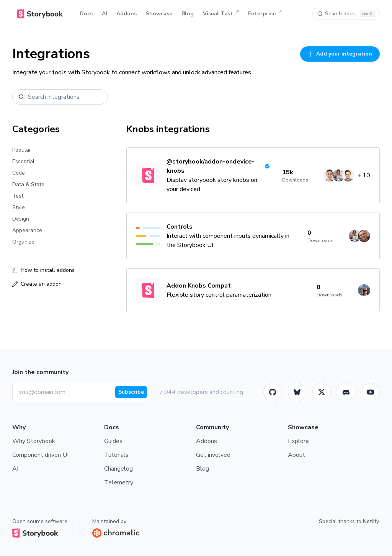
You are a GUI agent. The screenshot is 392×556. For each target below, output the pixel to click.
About (296, 455)
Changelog (118, 469)
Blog (188, 14)
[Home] (40, 14)
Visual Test (221, 14)
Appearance (27, 230)
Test (18, 196)
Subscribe (131, 392)
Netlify (371, 521)
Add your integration (340, 54)
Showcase (159, 14)
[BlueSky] (297, 392)
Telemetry (119, 482)
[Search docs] (346, 14)
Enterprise (265, 14)
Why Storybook (34, 441)
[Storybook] (346, 392)
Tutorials (116, 455)
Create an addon (37, 284)
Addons (127, 14)
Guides (113, 441)
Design (21, 219)
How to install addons (43, 270)
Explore (298, 441)
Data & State (28, 184)
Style (19, 207)
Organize (23, 242)
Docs (86, 14)
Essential (23, 161)
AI (105, 14)
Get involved (213, 455)
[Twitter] (322, 392)
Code (19, 173)
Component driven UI (40, 455)
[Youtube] (371, 392)
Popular (22, 150)
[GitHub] (273, 392)
